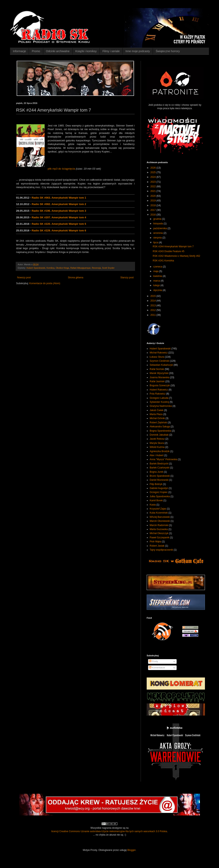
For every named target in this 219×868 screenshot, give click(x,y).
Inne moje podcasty (138, 51)
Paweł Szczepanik (159, 538)
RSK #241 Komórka (163, 261)
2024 (154, 177)
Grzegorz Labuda (159, 398)
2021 (154, 191)
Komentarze (157, 668)
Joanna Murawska (159, 377)
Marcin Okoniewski (160, 521)
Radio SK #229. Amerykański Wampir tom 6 (59, 230)
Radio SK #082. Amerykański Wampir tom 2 (59, 204)
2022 (154, 186)
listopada (158, 224)
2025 (154, 172)
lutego (157, 285)
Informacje (19, 51)
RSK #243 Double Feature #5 (168, 251)
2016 (154, 215)
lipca (156, 242)
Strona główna (76, 278)
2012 (154, 310)
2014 (154, 301)
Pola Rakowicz (158, 394)
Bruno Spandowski (160, 476)
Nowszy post (24, 278)
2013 (154, 306)
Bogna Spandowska (160, 431)
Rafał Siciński (157, 369)
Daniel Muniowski (159, 480)
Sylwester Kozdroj (159, 402)
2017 (154, 210)
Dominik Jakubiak (159, 435)
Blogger (132, 850)
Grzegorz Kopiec (159, 492)
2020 (154, 196)
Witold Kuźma (157, 447)
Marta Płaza (156, 414)
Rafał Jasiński (157, 381)
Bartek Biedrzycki (159, 464)
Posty (153, 661)
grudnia (158, 219)
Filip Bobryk (156, 484)
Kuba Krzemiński (159, 513)
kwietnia (158, 276)
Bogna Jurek (156, 472)
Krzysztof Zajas (158, 509)
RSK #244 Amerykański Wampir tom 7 (173, 247)
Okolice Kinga (62, 268)
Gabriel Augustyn (159, 488)
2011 (154, 315)
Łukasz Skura (157, 357)
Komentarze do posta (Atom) (45, 283)
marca (157, 281)
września (158, 233)
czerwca (158, 267)
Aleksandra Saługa (160, 427)
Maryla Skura (157, 443)
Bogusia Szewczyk (160, 385)
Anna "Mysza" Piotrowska (163, 459)
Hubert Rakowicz (159, 390)
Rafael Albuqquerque (80, 268)
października (160, 228)
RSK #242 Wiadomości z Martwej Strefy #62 (176, 256)
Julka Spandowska (160, 496)
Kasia (153, 505)
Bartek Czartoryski (160, 468)
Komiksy (50, 268)
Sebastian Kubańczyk (161, 365)
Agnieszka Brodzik (160, 451)
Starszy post (127, 278)
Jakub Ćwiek (157, 410)
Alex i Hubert (157, 455)
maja (156, 271)
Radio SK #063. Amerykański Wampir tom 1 (59, 198)
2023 (154, 182)
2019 (154, 201)
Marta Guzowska (159, 529)
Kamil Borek (156, 500)
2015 (154, 296)
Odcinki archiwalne (58, 51)
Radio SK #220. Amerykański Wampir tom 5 (59, 224)
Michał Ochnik (157, 418)
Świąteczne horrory (168, 51)
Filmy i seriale (111, 51)
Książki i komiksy (86, 51)
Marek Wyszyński (159, 373)
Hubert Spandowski (36, 268)
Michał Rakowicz (159, 353)
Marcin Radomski (159, 525)
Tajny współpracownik (161, 550)
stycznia (158, 290)
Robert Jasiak (157, 546)
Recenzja (96, 268)
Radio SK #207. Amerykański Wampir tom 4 (59, 217)
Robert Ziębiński (158, 423)
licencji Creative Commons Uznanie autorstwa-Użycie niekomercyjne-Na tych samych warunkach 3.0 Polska (109, 831)
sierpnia (158, 238)
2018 (154, 205)
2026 (154, 168)
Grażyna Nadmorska (161, 406)
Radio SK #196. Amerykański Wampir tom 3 (59, 211)
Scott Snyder (108, 268)
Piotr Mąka (155, 542)
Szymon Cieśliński (159, 361)
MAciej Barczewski (160, 517)
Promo (36, 51)
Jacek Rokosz (157, 439)
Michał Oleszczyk (159, 533)
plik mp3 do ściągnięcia (61, 169)
